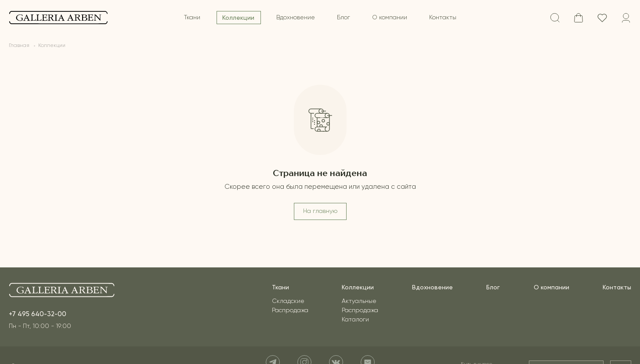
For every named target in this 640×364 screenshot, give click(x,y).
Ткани (192, 18)
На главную (320, 211)
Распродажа (290, 310)
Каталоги (355, 320)
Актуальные (359, 301)
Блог (344, 18)
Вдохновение (296, 18)
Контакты (443, 18)
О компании (390, 18)
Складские (288, 301)
